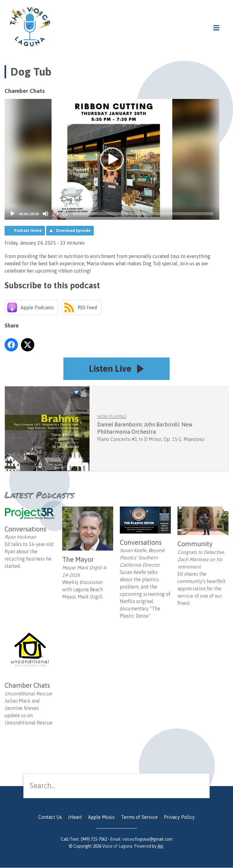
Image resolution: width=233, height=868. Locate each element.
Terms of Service (139, 817)
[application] (112, 159)
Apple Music (101, 817)
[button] (112, 159)
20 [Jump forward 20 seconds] (65, 214)
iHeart (75, 817)
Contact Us (50, 817)
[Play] (12, 214)
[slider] (143, 214)
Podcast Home (28, 231)
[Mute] (46, 214)
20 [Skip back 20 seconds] (55, 214)
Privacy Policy (179, 817)
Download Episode (73, 231)
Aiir (160, 846)
